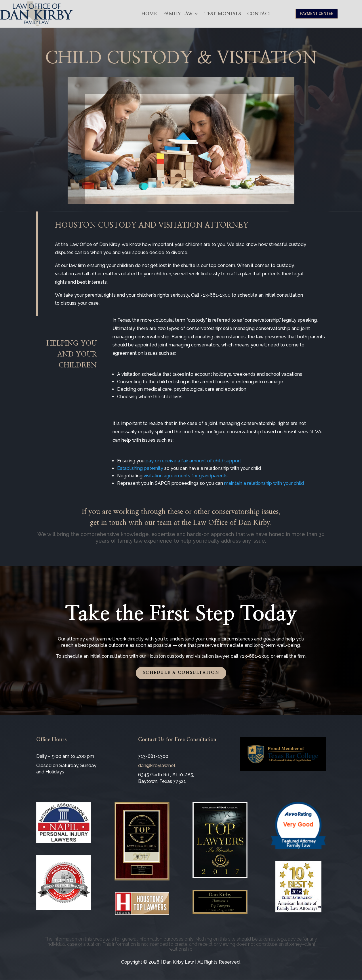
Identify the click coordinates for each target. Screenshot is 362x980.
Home (149, 14)
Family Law (178, 14)
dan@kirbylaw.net (157, 765)
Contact (259, 14)
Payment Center (317, 14)
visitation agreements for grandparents (186, 476)
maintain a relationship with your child (264, 483)
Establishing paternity (140, 468)
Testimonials (223, 14)
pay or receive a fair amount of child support (193, 461)
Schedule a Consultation (181, 673)
